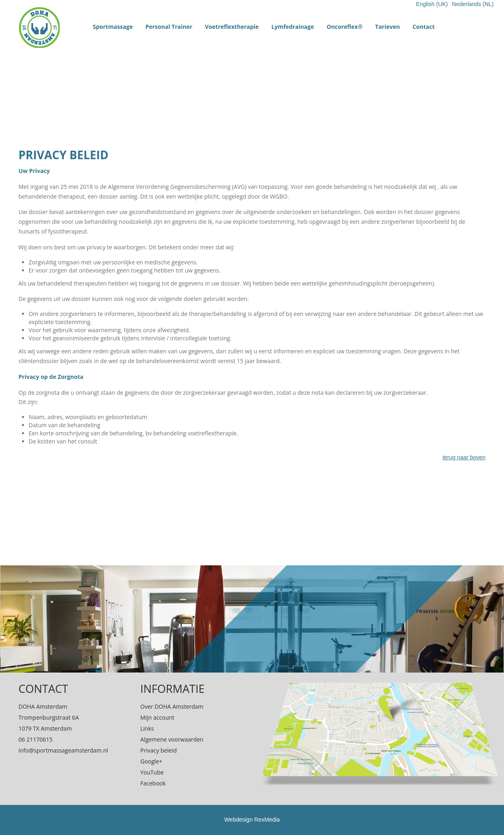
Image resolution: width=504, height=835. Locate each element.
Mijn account (158, 717)
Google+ (151, 761)
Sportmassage (113, 27)
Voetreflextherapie (232, 27)
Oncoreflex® (345, 27)
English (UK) (432, 4)
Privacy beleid (159, 750)
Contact (424, 27)
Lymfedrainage (293, 27)
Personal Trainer (169, 27)
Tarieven (388, 27)
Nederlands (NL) (473, 4)
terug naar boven (464, 457)
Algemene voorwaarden (172, 739)
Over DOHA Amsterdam (172, 706)
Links (147, 728)
